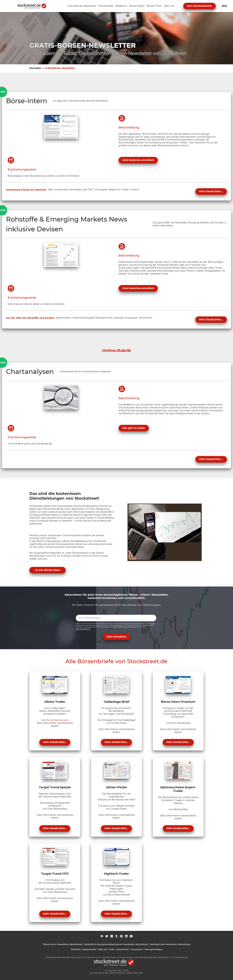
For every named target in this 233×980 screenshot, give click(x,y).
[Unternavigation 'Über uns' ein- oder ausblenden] (169, 6)
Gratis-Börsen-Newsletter (60, 68)
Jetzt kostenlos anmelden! (138, 160)
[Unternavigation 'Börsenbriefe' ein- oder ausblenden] (106, 6)
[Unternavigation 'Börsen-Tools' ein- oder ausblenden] (154, 6)
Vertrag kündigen (154, 949)
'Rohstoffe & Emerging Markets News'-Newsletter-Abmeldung (116, 944)
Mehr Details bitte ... (211, 191)
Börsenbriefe (90, 949)
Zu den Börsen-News (48, 570)
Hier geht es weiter (134, 428)
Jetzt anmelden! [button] (116, 637)
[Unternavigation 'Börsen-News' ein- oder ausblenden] (137, 6)
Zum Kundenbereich (199, 6)
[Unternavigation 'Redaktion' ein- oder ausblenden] (121, 6)
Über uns (103, 949)
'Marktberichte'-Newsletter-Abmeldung (170, 944)
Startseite (35, 68)
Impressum (137, 949)
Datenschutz (122, 949)
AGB (112, 949)
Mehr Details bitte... (55, 742)
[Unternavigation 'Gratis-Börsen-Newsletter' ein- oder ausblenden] (82, 6)
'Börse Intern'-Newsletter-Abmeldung (62, 944)
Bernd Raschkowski (57, 720)
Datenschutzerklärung (83, 629)
